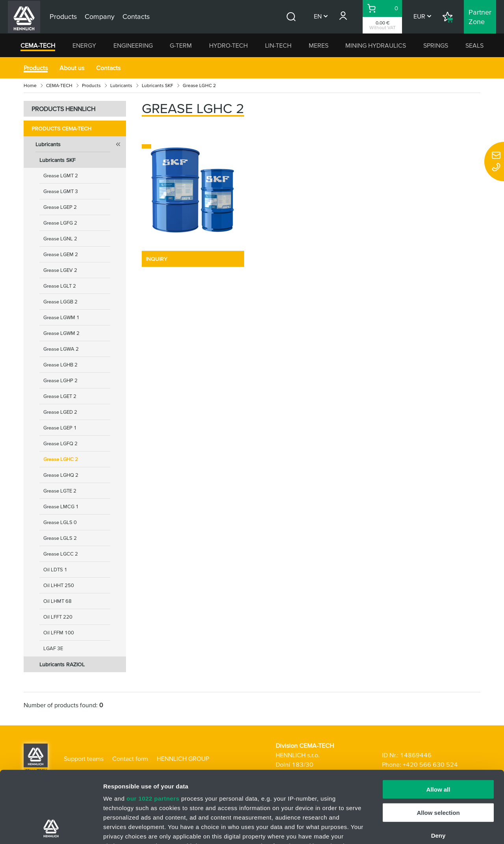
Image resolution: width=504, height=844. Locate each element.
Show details (413, 828)
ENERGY (84, 45)
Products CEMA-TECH (61, 128)
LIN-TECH (278, 45)
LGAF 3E (53, 648)
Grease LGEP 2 (60, 207)
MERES (319, 45)
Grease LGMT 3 (61, 191)
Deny (438, 769)
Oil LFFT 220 (58, 617)
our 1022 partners (153, 732)
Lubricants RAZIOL (62, 664)
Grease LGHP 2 (60, 380)
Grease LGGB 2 (60, 302)
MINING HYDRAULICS (376, 45)
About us (72, 68)
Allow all (438, 722)
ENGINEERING (133, 45)
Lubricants (121, 85)
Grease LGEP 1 (60, 428)
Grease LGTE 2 (60, 491)
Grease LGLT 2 (60, 286)
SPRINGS (436, 45)
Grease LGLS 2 (60, 538)
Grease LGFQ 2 (60, 443)
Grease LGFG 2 (60, 223)
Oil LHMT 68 (57, 601)
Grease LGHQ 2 (61, 475)
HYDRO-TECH (228, 45)
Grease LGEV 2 (60, 270)
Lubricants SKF (157, 85)
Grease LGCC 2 (61, 554)
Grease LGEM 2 (61, 254)
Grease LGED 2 (60, 412)
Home (30, 85)
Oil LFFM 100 (59, 633)
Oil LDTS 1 (55, 570)
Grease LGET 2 (60, 396)
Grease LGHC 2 (61, 459)
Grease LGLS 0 (60, 522)
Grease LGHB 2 (60, 365)
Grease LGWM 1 (61, 317)
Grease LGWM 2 (61, 333)
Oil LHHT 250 (59, 585)
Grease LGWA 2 (61, 349)
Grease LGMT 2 (61, 176)
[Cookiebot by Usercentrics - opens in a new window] (51, 829)
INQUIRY (157, 259)
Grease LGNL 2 (60, 239)
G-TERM (181, 45)
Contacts (108, 68)
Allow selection (438, 745)
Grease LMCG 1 (61, 507)
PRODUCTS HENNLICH (63, 109)
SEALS (474, 45)
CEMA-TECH (38, 45)
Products (36, 68)
